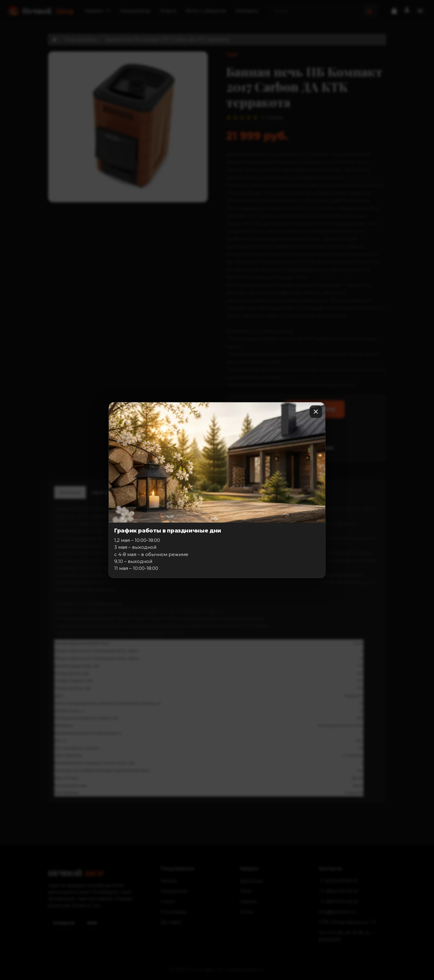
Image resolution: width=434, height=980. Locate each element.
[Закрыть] (316, 412)
